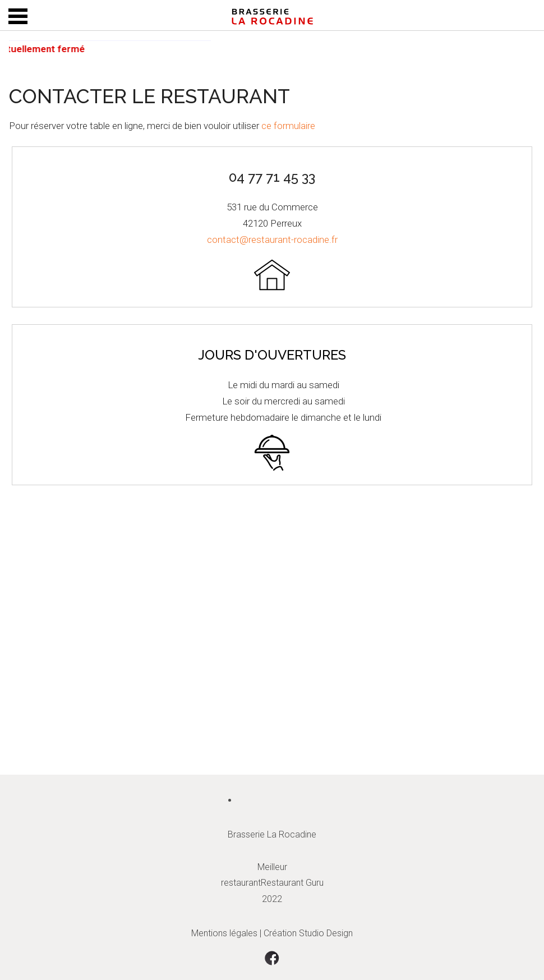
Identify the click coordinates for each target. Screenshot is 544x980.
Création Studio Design (308, 933)
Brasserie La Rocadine (272, 834)
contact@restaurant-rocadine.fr (272, 240)
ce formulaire (288, 126)
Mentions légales (224, 933)
